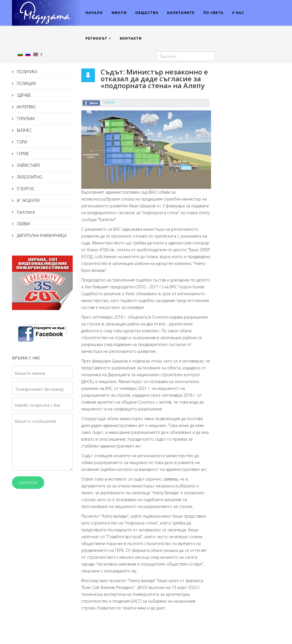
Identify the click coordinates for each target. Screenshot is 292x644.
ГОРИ (21, 142)
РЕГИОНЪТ (97, 38)
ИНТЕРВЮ (26, 107)
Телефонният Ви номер (39, 389)
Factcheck (25, 212)
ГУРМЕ (22, 154)
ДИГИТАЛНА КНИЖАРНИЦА (41, 235)
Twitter (109, 102)
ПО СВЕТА (213, 13)
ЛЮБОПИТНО (29, 177)
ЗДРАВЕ (23, 95)
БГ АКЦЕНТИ (28, 200)
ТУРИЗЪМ (25, 119)
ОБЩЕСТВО (147, 13)
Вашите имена (30, 373)
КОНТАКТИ (131, 38)
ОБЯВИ (23, 224)
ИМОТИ (119, 13)
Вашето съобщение (36, 421)
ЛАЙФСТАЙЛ (28, 165)
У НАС (238, 13)
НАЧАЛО (94, 13)
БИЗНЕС (24, 130)
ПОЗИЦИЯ (26, 83)
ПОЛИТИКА (27, 72)
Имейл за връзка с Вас (38, 405)
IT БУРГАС (25, 189)
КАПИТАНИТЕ (181, 13)
